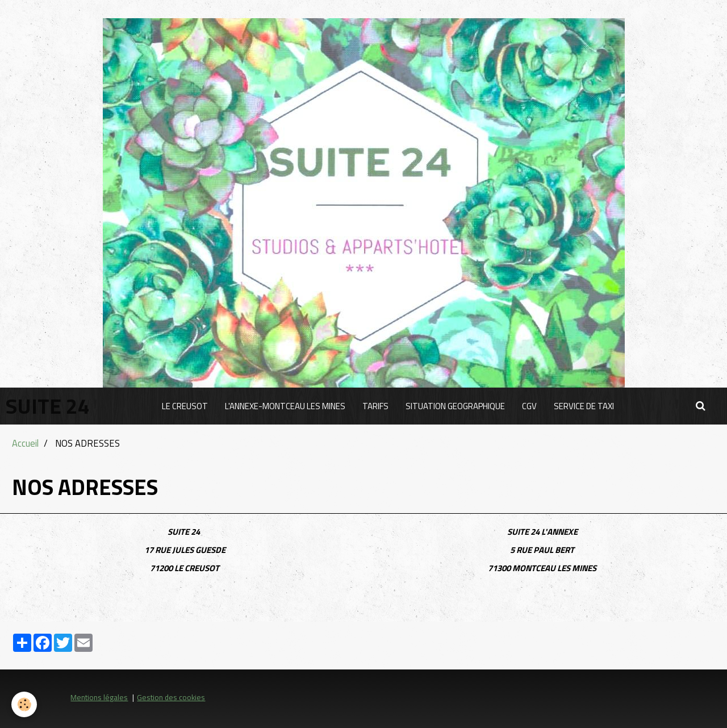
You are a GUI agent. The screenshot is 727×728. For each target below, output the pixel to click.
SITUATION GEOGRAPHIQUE (455, 406)
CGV (529, 406)
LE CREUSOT (185, 406)
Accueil (25, 443)
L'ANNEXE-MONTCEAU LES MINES (285, 406)
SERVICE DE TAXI (584, 406)
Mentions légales (99, 697)
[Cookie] (24, 704)
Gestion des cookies (171, 697)
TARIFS (375, 406)
